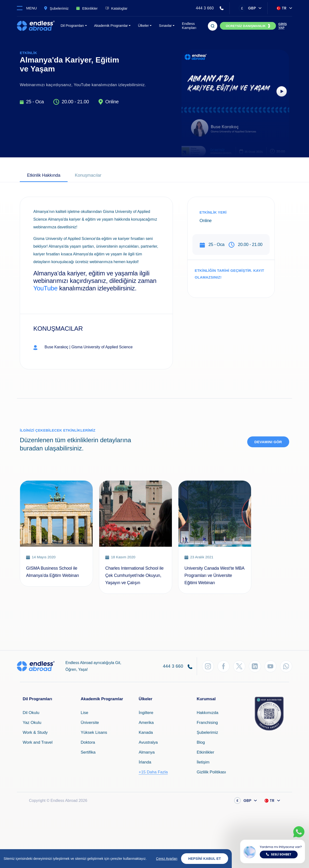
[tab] (44, 176)
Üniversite (90, 723)
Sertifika (88, 752)
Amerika (146, 723)
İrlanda (145, 762)
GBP (247, 8)
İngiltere (146, 713)
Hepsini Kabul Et (205, 859)
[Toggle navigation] (29, 8)
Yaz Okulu (32, 723)
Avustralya (148, 742)
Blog (201, 742)
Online (112, 102)
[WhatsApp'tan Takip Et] (286, 666)
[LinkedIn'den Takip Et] (255, 666)
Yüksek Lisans (94, 732)
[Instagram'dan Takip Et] (208, 666)
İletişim (203, 762)
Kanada (146, 732)
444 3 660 (205, 8)
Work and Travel (38, 742)
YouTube (45, 288)
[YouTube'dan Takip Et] (270, 666)
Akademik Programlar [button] (111, 25)
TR (282, 8)
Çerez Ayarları (167, 859)
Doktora (88, 742)
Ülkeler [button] (143, 25)
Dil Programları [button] (72, 25)
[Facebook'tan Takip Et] (223, 666)
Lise (84, 713)
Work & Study (35, 732)
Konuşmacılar (88, 175)
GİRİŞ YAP (283, 26)
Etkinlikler (206, 752)
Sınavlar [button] (165, 25)
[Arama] (213, 26)
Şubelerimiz (207, 732)
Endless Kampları (189, 26)
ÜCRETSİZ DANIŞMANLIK (246, 26)
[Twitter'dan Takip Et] (239, 666)
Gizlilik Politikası (211, 772)
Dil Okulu (31, 713)
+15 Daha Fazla (153, 772)
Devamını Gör (268, 442)
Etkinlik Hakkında (44, 175)
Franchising (207, 723)
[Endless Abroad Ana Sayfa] (36, 26)
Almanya (147, 752)
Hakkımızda (208, 713)
